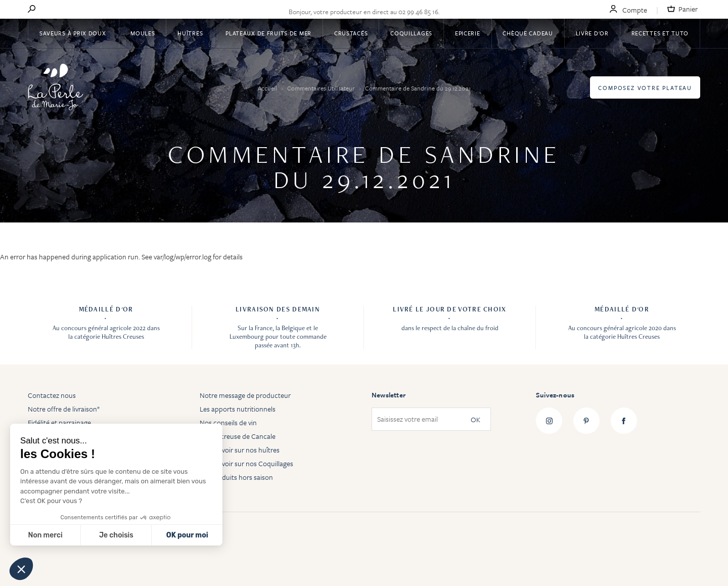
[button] (21, 569)
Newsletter (389, 395)
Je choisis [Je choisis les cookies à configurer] (116, 535)
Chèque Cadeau (528, 33)
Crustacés (351, 33)
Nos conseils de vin (228, 422)
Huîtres (190, 33)
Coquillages (411, 33)
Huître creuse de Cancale (238, 436)
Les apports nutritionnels (238, 409)
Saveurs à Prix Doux (74, 33)
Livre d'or (592, 33)
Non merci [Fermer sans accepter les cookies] (45, 535)
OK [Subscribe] (475, 419)
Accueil (268, 88)
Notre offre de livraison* (64, 409)
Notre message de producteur (245, 395)
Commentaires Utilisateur (322, 88)
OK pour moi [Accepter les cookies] (187, 535)
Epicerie (468, 33)
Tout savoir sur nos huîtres (240, 450)
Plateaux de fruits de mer (268, 33)
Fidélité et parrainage (59, 422)
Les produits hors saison (236, 477)
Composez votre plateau (645, 88)
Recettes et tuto (660, 33)
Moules (143, 33)
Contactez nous (52, 395)
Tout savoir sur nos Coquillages (246, 463)
